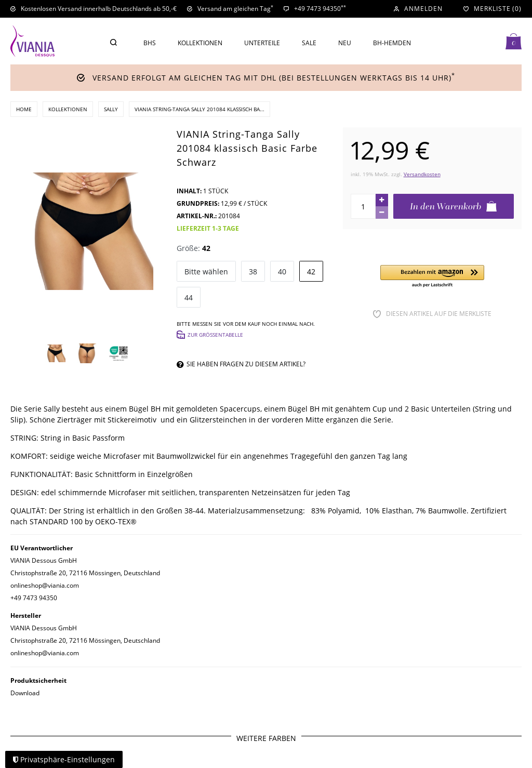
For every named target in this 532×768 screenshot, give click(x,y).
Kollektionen (200, 43)
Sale (309, 43)
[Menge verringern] (382, 213)
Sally (111, 109)
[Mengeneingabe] (363, 206)
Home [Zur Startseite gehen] (24, 109)
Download (25, 693)
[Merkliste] (493, 9)
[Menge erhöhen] (382, 200)
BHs (150, 43)
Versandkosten (422, 174)
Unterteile (262, 43)
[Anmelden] (418, 9)
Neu (345, 43)
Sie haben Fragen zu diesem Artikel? (241, 364)
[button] (432, 277)
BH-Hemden (392, 43)
